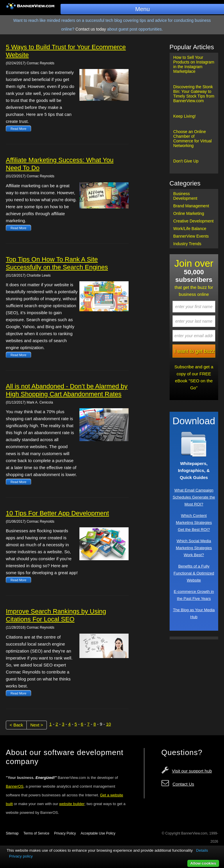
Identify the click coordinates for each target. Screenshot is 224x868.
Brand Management (191, 206)
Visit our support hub (192, 771)
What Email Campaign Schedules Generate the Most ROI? (194, 497)
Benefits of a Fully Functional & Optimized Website (194, 573)
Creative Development (194, 221)
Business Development (185, 196)
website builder (72, 804)
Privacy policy (21, 856)
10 (109, 724)
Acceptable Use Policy (98, 833)
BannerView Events (191, 236)
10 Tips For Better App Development (57, 513)
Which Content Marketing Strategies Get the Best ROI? (194, 523)
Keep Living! (185, 116)
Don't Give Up (186, 161)
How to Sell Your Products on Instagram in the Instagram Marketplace (194, 64)
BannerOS (15, 786)
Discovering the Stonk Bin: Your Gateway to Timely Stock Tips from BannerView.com (194, 94)
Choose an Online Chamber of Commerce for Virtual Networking (193, 139)
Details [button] (202, 850)
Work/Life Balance (190, 229)
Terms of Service (36, 833)
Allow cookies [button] (203, 863)
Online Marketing (189, 213)
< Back (16, 725)
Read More (18, 129)
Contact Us (183, 784)
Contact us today (91, 29)
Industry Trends (187, 244)
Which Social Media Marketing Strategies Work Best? (194, 548)
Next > (37, 725)
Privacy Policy (65, 833)
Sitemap (12, 833)
